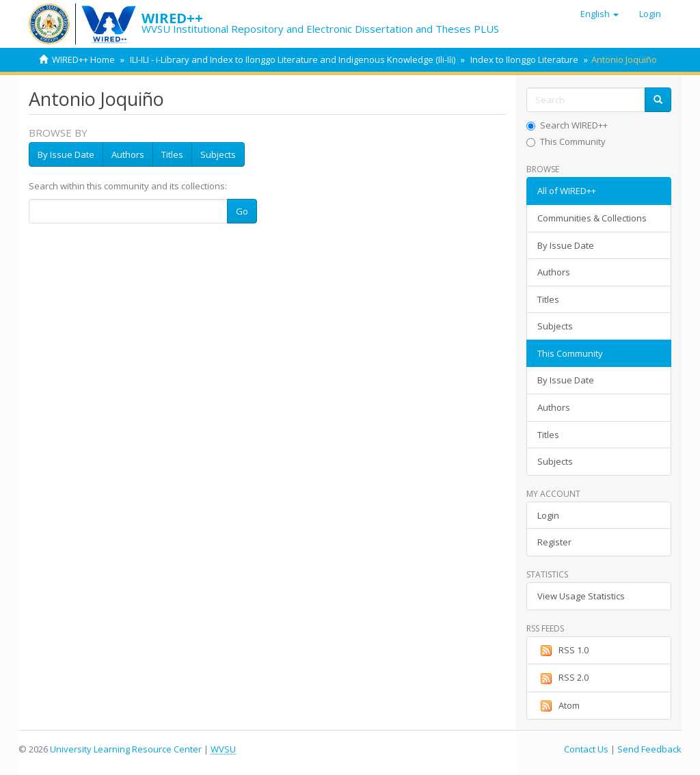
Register (554, 542)
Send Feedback (649, 749)
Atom (558, 706)
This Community (566, 141)
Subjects (218, 154)
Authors (128, 154)
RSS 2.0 (563, 678)
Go (242, 211)
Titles (172, 154)
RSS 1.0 (563, 651)
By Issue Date (66, 154)
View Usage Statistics (581, 596)
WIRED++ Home (83, 59)
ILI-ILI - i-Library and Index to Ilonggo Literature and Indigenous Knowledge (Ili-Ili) (293, 59)
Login (548, 515)
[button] (600, 14)
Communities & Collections (592, 218)
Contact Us (586, 749)
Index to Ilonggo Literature (524, 59)
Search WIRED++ (567, 125)
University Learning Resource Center (126, 749)
